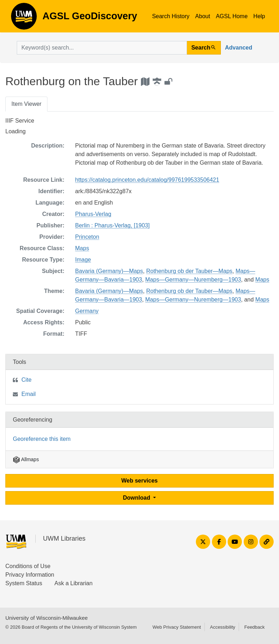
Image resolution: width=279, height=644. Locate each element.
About (203, 16)
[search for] (102, 48)
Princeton (87, 237)
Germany (87, 311)
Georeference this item (42, 439)
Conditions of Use (28, 566)
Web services (139, 481)
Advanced (239, 48)
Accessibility (222, 627)
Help (259, 16)
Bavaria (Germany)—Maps (109, 271)
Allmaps (26, 459)
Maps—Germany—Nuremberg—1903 (193, 280)
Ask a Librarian (74, 583)
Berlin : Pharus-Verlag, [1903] (113, 225)
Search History (171, 16)
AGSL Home (232, 16)
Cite (26, 380)
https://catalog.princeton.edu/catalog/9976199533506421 (147, 180)
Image (83, 260)
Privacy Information (30, 575)
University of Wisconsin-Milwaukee (47, 618)
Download (138, 498)
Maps (82, 248)
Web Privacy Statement (177, 627)
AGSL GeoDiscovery (24, 19)
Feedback (255, 627)
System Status (24, 583)
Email (29, 394)
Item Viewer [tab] (26, 104)
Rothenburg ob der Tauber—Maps (189, 271)
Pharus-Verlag (93, 214)
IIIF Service (20, 121)
